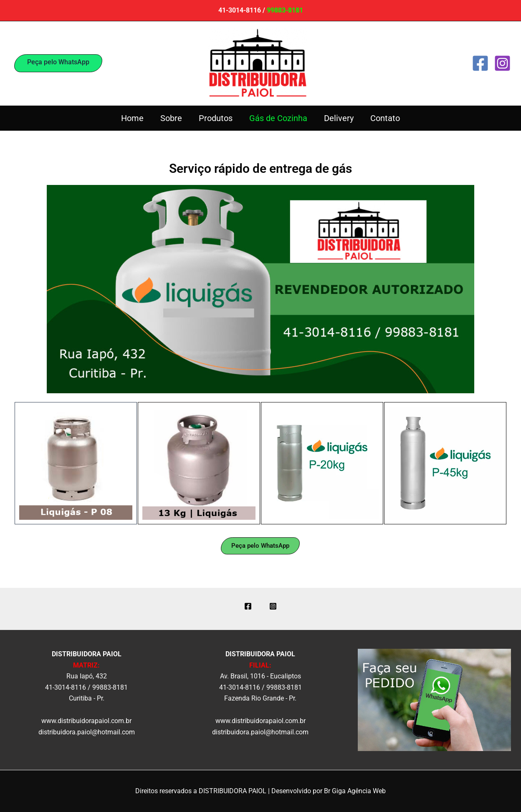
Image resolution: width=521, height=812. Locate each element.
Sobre (171, 118)
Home (132, 118)
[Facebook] (480, 63)
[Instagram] (502, 63)
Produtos (216, 118)
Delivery (339, 118)
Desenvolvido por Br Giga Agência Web (329, 791)
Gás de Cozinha (278, 118)
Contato (385, 118)
